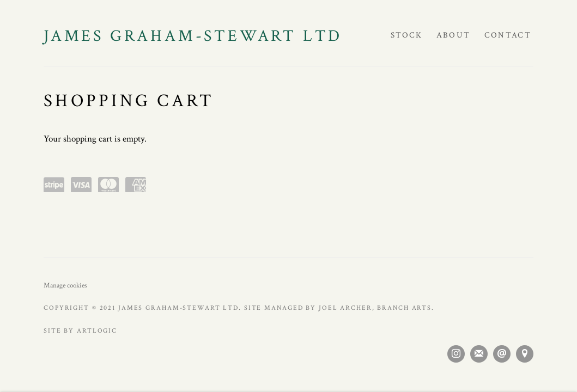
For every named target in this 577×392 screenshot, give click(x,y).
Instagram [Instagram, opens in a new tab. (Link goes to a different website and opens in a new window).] (456, 354)
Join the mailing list (479, 354)
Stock (407, 35)
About (454, 35)
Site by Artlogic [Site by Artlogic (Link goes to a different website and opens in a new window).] (80, 331)
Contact (508, 35)
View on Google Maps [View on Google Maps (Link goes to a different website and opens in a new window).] (525, 354)
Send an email (502, 354)
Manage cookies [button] (65, 286)
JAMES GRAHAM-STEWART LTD (193, 36)
